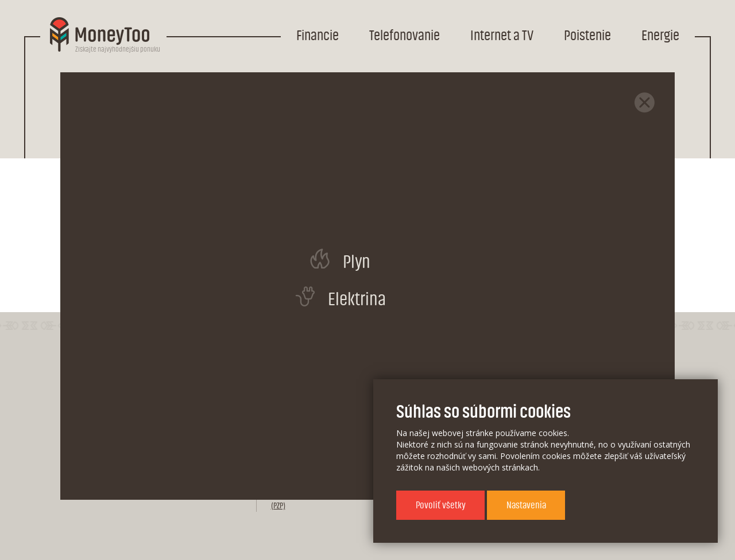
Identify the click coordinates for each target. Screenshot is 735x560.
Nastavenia (526, 505)
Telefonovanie (405, 36)
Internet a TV (502, 36)
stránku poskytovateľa (420, 263)
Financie (318, 36)
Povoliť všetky (441, 505)
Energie (660, 36)
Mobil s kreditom (234, 87)
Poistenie (587, 36)
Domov (101, 87)
